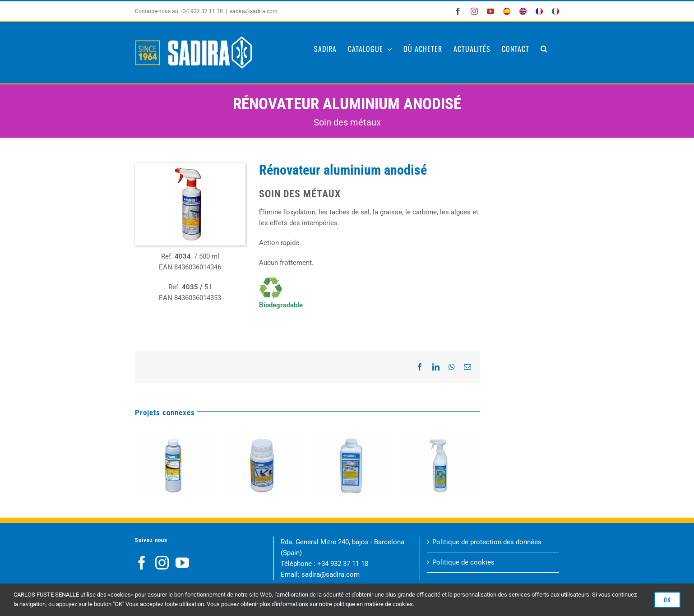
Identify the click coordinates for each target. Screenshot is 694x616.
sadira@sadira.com (254, 11)
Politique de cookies (463, 562)
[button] (544, 49)
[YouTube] (182, 563)
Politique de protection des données (487, 542)
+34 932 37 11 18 (343, 564)
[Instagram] (162, 563)
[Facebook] (142, 563)
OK (667, 600)
